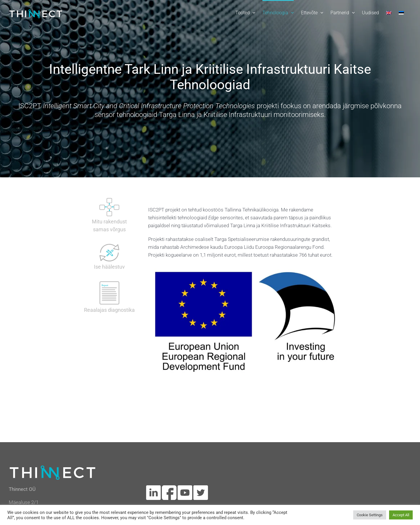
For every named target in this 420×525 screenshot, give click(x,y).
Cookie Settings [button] (370, 515)
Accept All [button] (401, 515)
